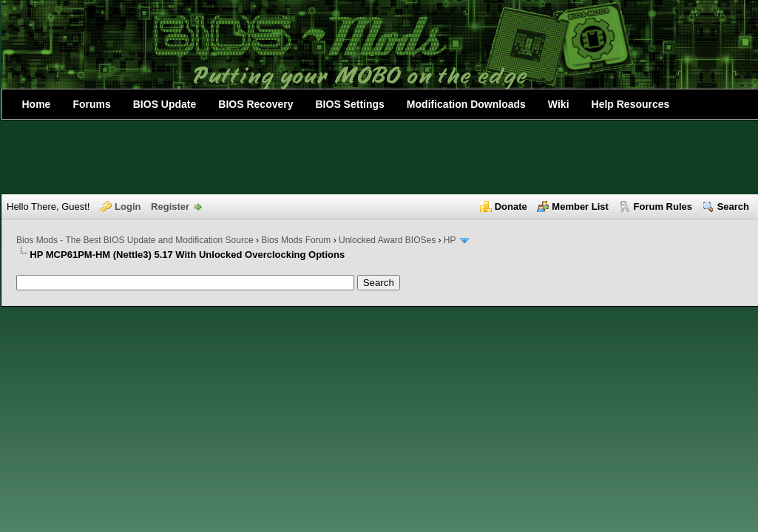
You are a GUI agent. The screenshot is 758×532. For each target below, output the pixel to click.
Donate (511, 207)
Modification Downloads (466, 104)
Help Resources (631, 104)
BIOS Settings (350, 104)
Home (37, 104)
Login (128, 207)
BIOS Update (165, 104)
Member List (580, 207)
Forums (91, 104)
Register (170, 207)
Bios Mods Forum (296, 240)
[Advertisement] (379, 157)
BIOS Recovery (256, 104)
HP (450, 240)
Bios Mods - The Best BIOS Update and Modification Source (135, 240)
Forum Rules (663, 207)
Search (733, 207)
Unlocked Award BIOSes (387, 240)
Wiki (559, 104)
